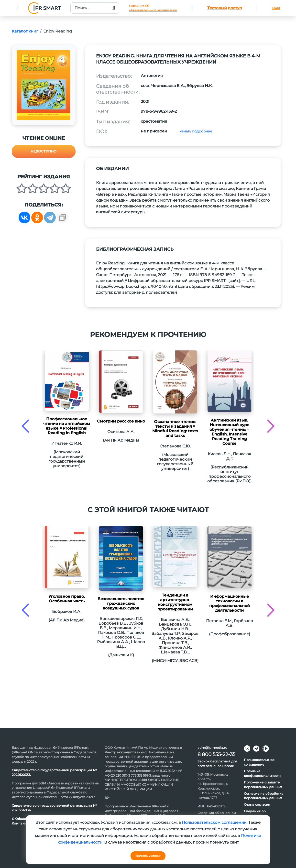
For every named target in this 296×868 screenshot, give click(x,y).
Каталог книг (25, 31)
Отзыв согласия (257, 804)
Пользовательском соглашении (214, 822)
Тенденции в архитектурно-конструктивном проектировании (175, 602)
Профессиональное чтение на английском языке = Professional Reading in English (67, 426)
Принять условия (148, 856)
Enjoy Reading (58, 31)
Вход (276, 8)
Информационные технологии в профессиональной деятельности (230, 603)
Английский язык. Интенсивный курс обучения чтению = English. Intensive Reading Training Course (229, 432)
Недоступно (44, 151)
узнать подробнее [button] (196, 131)
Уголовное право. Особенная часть (67, 599)
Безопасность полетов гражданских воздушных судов (121, 603)
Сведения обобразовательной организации (153, 8)
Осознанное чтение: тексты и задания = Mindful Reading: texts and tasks (175, 429)
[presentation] (25, 426)
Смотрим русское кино (121, 421)
